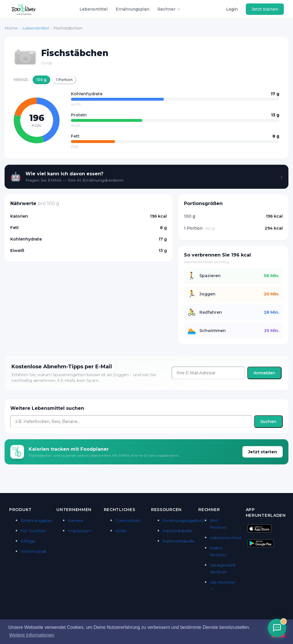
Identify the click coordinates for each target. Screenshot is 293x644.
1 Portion (64, 80)
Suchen (268, 422)
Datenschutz (128, 520)
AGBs (121, 531)
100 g (41, 80)
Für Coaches (33, 531)
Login (232, 9)
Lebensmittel (94, 9)
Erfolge (28, 541)
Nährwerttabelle (179, 541)
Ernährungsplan (132, 9)
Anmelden (264, 373)
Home (11, 28)
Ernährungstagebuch (184, 520)
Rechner (169, 9)
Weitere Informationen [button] (32, 635)
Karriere (76, 520)
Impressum (80, 531)
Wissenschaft (34, 551)
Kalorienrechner (226, 538)
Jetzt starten (265, 9)
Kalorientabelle (177, 531)
